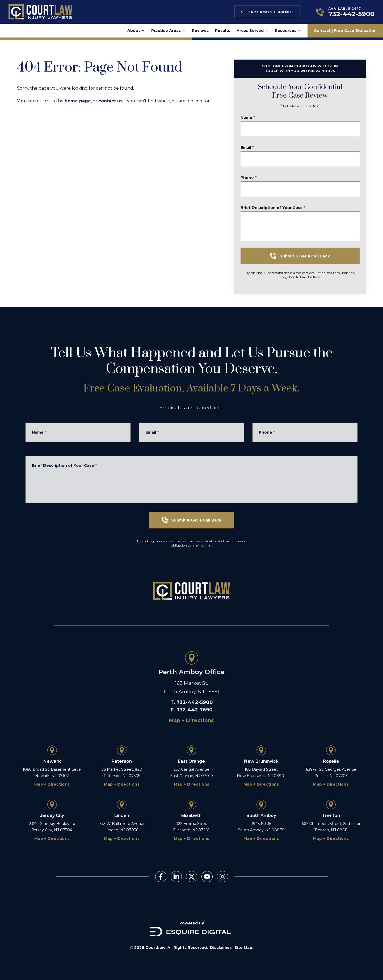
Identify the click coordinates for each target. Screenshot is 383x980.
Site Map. (244, 948)
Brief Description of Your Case (283, 215)
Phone (258, 182)
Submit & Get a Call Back (310, 256)
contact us (110, 101)
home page (78, 101)
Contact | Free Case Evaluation (345, 31)
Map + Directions (191, 720)
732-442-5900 (195, 702)
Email (257, 152)
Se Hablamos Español (268, 12)
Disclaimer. (221, 948)
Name (257, 122)
